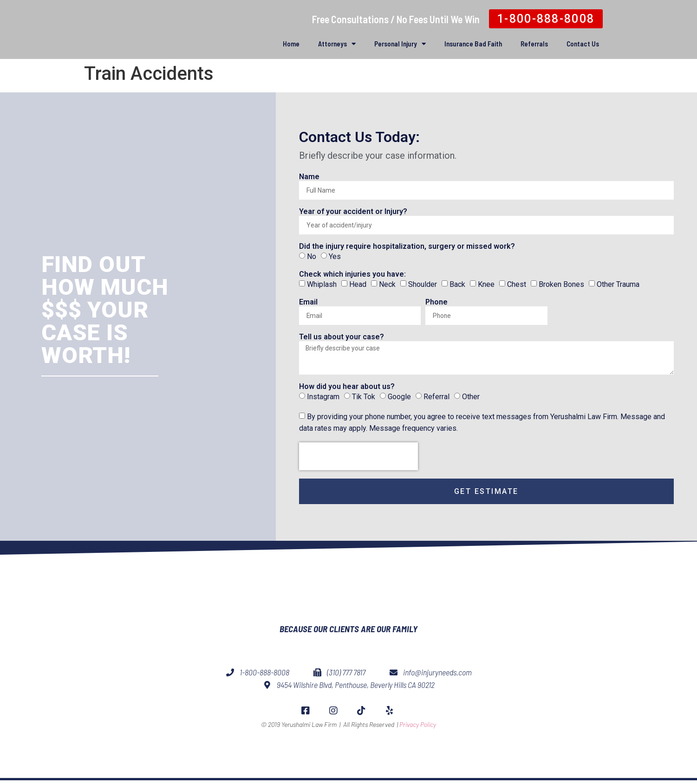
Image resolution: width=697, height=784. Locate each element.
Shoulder (423, 284)
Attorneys (337, 44)
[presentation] (358, 459)
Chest (517, 284)
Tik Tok (364, 399)
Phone (436, 302)
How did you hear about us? (347, 389)
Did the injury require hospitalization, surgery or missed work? (407, 247)
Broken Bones (561, 284)
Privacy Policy (418, 747)
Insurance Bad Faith (473, 44)
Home (291, 44)
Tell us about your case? (342, 337)
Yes (335, 256)
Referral (436, 399)
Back (457, 284)
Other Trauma (618, 284)
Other (471, 399)
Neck (387, 284)
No (312, 256)
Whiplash (322, 284)
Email (308, 302)
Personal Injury (400, 44)
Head (358, 284)
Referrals (534, 44)
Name (309, 177)
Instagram (323, 399)
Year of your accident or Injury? (353, 212)
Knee (486, 284)
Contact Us (583, 44)
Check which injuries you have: (352, 275)
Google (399, 399)
